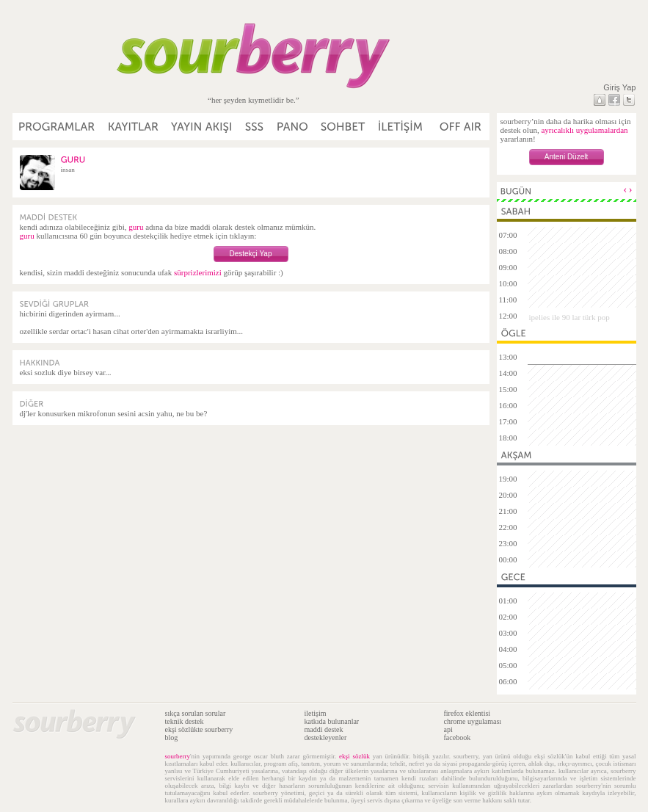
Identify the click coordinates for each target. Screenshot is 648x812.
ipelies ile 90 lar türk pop (569, 317)
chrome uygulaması (473, 721)
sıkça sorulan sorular (196, 713)
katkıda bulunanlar (332, 721)
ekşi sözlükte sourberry (199, 729)
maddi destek (324, 729)
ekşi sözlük (354, 756)
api (448, 729)
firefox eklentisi (467, 713)
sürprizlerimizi (198, 272)
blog (172, 737)
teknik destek (185, 721)
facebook (458, 737)
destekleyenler (326, 737)
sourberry (178, 756)
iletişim (316, 713)
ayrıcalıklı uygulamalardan (584, 130)
